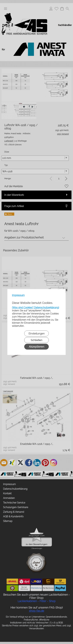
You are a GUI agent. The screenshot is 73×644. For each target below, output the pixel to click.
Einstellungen (37, 334)
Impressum (18, 295)
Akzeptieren (36, 347)
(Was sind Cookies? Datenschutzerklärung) (36, 307)
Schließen (36, 340)
